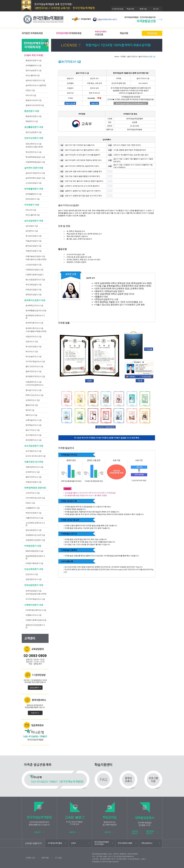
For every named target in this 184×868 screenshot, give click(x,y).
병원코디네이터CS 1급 (35, 105)
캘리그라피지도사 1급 (34, 366)
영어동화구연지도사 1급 (35, 376)
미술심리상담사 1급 (33, 241)
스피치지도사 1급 (33, 493)
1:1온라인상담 (117, 9)
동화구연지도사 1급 (33, 371)
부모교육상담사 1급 (33, 285)
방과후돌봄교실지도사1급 (36, 310)
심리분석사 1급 (32, 231)
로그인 (156, 9)
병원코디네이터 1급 (33, 100)
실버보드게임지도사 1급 (35, 80)
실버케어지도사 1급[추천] (36, 85)
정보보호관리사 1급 (33, 530)
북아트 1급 (30, 410)
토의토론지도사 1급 (33, 440)
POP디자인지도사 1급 (34, 395)
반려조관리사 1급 (33, 199)
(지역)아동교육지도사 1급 (36, 610)
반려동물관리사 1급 (33, 65)
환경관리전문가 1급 (33, 60)
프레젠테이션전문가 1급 (35, 540)
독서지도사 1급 (32, 351)
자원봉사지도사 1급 (33, 615)
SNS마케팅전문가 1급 (34, 551)
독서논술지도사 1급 (33, 356)
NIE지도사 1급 (31, 415)
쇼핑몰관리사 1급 (33, 508)
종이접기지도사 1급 (33, 390)
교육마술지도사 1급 (33, 420)
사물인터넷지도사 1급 (34, 518)
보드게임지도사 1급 (33, 435)
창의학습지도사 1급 (33, 425)
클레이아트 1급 (32, 405)
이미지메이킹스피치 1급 (35, 498)
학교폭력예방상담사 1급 (35, 157)
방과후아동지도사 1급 (34, 323)
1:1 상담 (58, 858)
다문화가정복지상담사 (34, 275)
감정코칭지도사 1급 (33, 579)
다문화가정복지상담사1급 (36, 620)
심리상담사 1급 (32, 226)
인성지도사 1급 (32, 574)
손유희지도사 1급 (33, 400)
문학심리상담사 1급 (33, 294)
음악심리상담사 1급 (33, 246)
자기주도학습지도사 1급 (35, 361)
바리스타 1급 (31, 95)
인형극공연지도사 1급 (34, 467)
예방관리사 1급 (32, 121)
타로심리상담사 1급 (33, 290)
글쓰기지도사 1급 (33, 430)
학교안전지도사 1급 (33, 152)
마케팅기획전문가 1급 (34, 563)
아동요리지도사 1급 (33, 337)
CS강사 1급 (30, 90)
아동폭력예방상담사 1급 (35, 162)
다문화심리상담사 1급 (34, 270)
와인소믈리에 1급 (33, 75)
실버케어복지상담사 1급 (35, 178)
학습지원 (130, 9)
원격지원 (45, 858)
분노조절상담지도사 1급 (35, 280)
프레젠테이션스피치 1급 (35, 535)
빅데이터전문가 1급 (33, 513)
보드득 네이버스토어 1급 (36, 456)
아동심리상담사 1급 (33, 251)
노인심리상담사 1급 (33, 183)
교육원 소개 (30, 858)
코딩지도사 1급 (32, 342)
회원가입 (143, 9)
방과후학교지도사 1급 (34, 305)
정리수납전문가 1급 (33, 70)
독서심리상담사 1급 (33, 236)
